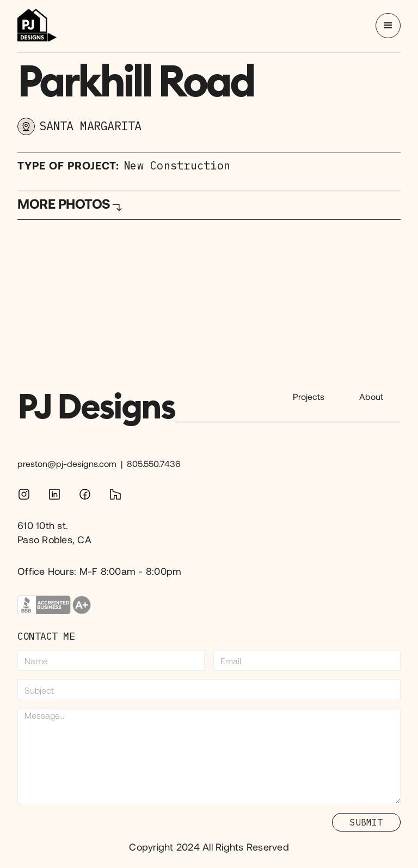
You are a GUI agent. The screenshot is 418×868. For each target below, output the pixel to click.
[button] (388, 26)
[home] (37, 26)
